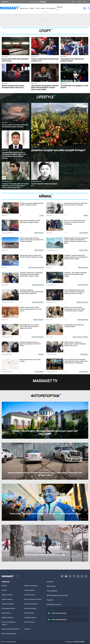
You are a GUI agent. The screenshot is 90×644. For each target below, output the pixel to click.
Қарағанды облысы (38, 285)
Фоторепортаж (51, 8)
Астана (42, 215)
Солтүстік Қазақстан (38, 337)
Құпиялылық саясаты (54, 604)
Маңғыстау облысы (83, 302)
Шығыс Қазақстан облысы (80, 337)
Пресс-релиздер (52, 591)
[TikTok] (62, 576)
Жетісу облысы (39, 372)
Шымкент (41, 354)
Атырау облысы (84, 250)
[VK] (70, 576)
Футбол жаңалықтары (9, 634)
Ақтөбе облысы (84, 233)
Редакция (50, 600)
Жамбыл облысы (83, 267)
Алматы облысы (39, 250)
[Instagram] (78, 576)
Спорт (38, 8)
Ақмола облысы (39, 233)
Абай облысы (84, 354)
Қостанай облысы (83, 285)
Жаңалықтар (24, 8)
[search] (89, 8)
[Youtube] (66, 576)
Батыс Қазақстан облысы (36, 267)
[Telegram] (82, 576)
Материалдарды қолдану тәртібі (57, 595)
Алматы (86, 215)
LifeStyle (32, 8)
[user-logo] (85, 8)
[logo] (10, 8)
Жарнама (5, 2)
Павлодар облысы (83, 320)
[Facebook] (74, 576)
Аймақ (43, 8)
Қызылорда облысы (38, 302)
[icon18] (17, 576)
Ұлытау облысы (84, 372)
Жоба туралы (51, 586)
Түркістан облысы (38, 320)
